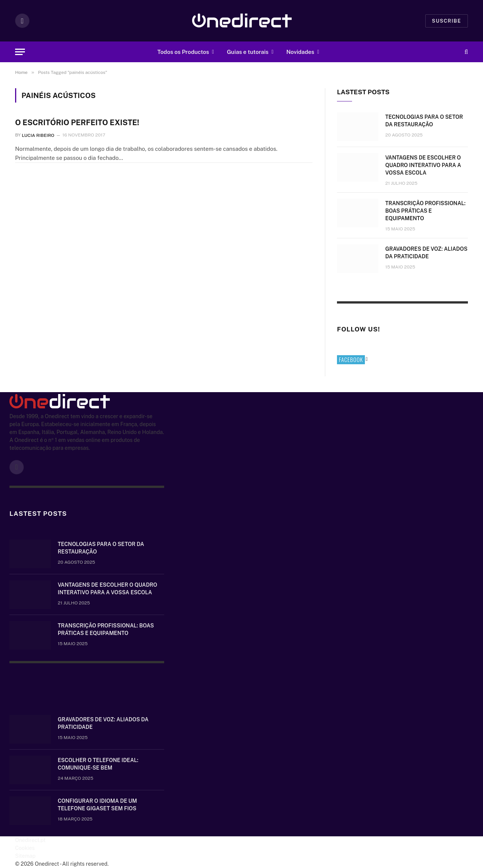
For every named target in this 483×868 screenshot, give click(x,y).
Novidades (300, 52)
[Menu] (20, 52)
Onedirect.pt (30, 840)
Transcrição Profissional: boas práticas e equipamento (425, 211)
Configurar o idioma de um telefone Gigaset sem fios (97, 805)
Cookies (25, 848)
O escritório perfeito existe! (77, 123)
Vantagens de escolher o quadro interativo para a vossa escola (423, 165)
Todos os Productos (183, 52)
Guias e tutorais (248, 52)
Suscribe (447, 21)
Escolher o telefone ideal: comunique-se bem (98, 764)
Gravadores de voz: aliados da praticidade (426, 253)
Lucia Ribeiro (38, 135)
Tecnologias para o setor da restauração (424, 121)
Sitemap (25, 856)
